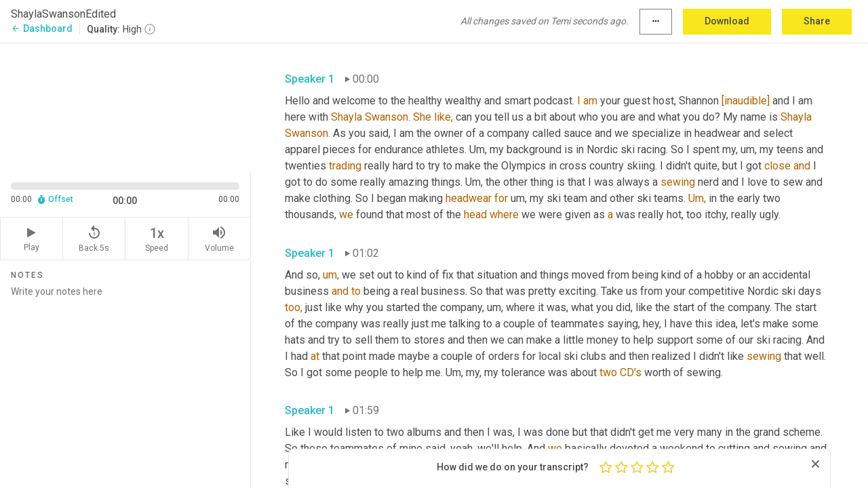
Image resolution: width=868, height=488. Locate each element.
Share (817, 21)
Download (727, 21)
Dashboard (42, 28)
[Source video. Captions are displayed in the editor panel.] (125, 106)
